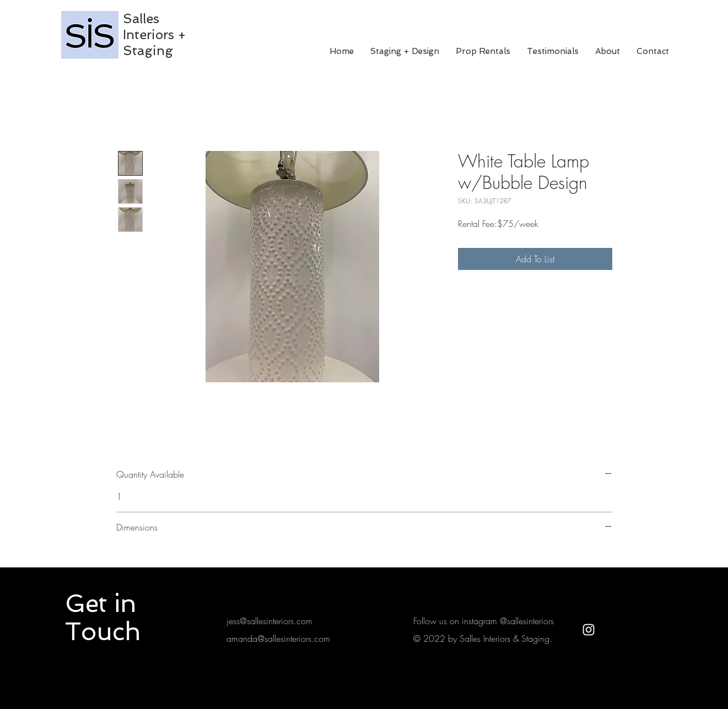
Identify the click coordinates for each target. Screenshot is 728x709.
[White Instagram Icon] (589, 630)
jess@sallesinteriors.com (269, 621)
